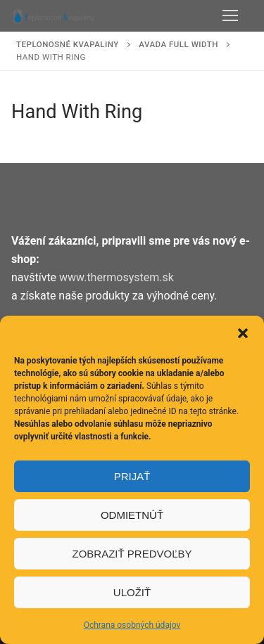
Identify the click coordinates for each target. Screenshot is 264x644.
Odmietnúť (132, 515)
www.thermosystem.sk (117, 277)
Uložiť (132, 592)
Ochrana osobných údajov (132, 625)
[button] (243, 333)
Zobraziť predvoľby (132, 554)
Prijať (132, 476)
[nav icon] (230, 16)
